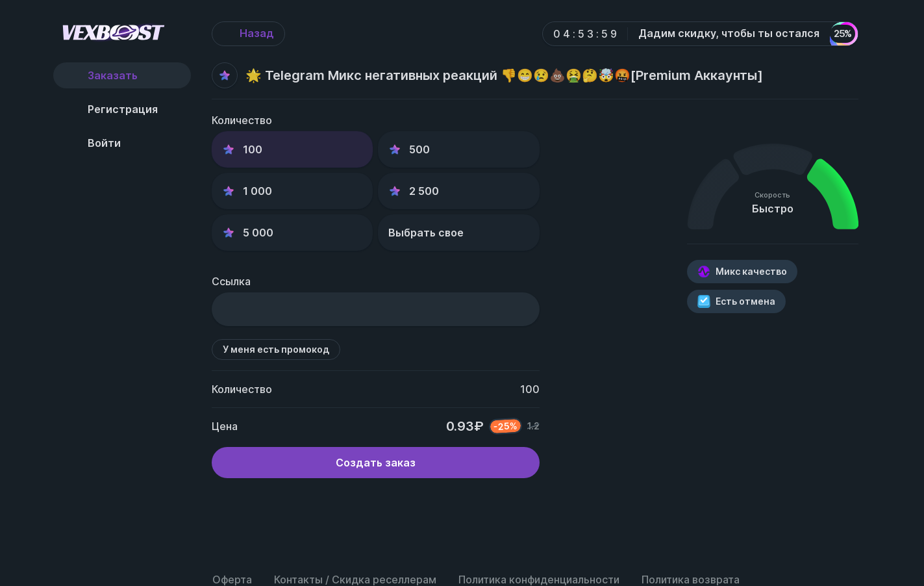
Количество (242, 120)
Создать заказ (376, 466)
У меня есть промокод (276, 353)
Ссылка (231, 285)
